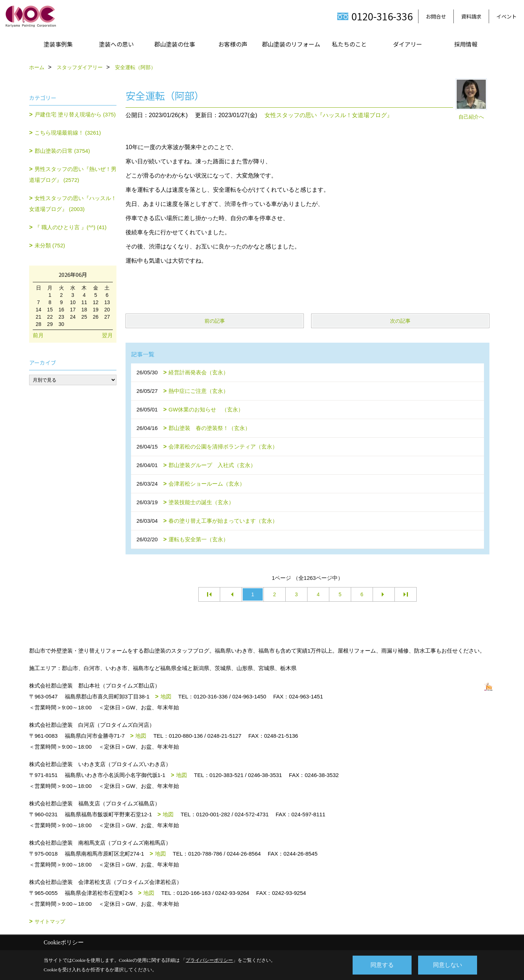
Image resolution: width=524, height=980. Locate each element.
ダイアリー (408, 44)
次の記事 (400, 321)
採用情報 (466, 44)
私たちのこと (349, 44)
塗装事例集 (58, 44)
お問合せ (436, 16)
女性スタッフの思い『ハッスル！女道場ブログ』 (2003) (73, 204)
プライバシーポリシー (209, 960)
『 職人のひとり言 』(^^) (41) (71, 227)
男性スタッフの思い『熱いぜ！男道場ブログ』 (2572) (73, 174)
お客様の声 (233, 44)
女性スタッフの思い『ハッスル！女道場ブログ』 (329, 115)
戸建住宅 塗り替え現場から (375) (75, 114)
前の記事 (215, 321)
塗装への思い (116, 44)
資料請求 (471, 16)
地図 (166, 696)
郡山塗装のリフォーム (291, 44)
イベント (507, 16)
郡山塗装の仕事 (175, 44)
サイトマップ (50, 921)
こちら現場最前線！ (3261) (68, 133)
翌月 (107, 335)
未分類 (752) (50, 245)
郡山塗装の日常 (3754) (62, 151)
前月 (38, 335)
